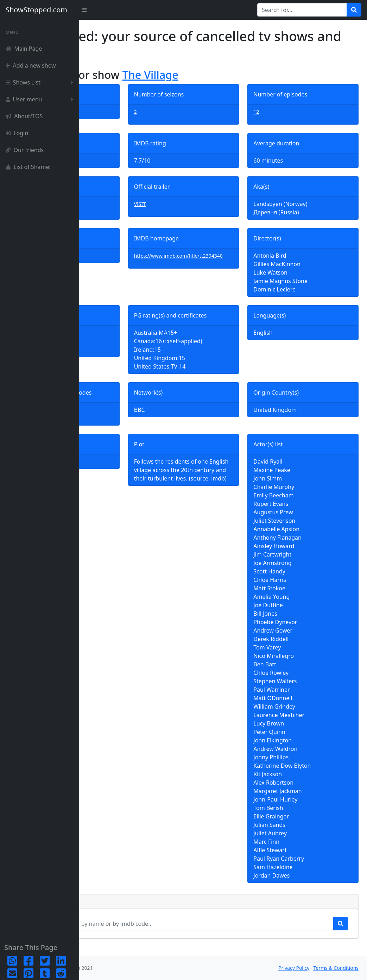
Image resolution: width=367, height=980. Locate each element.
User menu (41, 99)
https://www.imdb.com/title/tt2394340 (223, 260)
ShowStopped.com (36, 10)
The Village (229, 75)
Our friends (25, 150)
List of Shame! (28, 167)
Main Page (24, 49)
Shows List (41, 82)
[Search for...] (302, 10)
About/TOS (24, 116)
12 (283, 112)
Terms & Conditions (336, 968)
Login (17, 133)
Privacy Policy (294, 968)
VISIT (193, 204)
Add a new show (31, 65)
